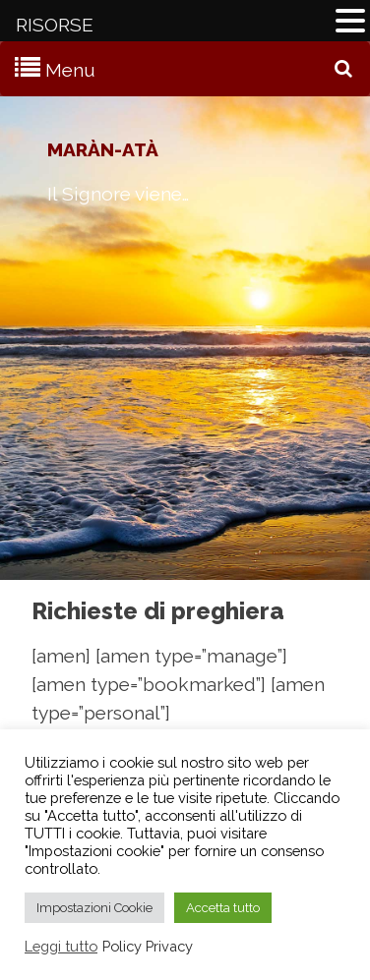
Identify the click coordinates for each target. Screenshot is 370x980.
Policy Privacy (148, 946)
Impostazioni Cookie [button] (94, 908)
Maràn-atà (103, 149)
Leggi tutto (61, 946)
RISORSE (55, 25)
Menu (70, 70)
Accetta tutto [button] (223, 908)
